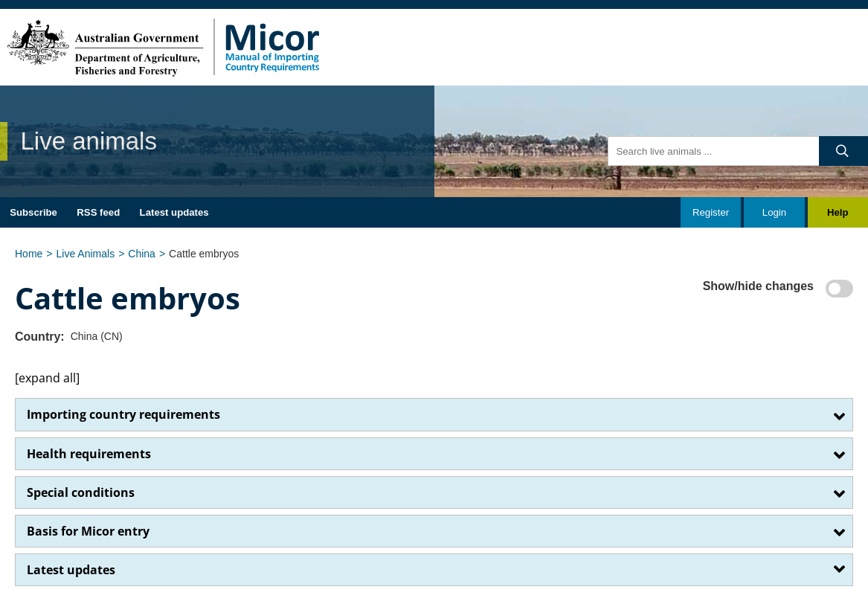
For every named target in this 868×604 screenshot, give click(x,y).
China (142, 254)
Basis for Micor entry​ (88, 531)
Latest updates (174, 212)
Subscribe (33, 212)
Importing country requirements (123, 414)
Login (774, 212)
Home (29, 254)
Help (838, 212)
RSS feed (98, 212)
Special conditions (81, 492)
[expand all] (47, 378)
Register (711, 212)
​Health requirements (89, 454)
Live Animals (86, 254)
